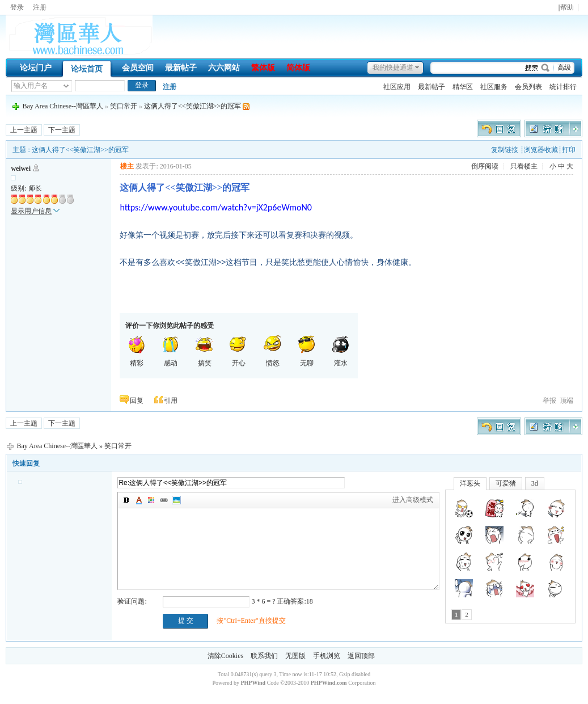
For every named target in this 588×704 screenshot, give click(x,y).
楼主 (127, 166)
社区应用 (397, 87)
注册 (40, 7)
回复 (137, 401)
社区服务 (494, 87)
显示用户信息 (31, 211)
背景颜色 (151, 500)
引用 (171, 401)
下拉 (66, 86)
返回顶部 (361, 656)
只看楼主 (524, 166)
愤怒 (273, 351)
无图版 (295, 656)
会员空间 (138, 68)
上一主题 (24, 130)
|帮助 (566, 8)
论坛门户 (36, 68)
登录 (17, 7)
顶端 (566, 401)
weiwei (21, 168)
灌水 (341, 351)
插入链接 (164, 500)
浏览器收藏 (541, 150)
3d (535, 483)
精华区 (463, 87)
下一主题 (62, 130)
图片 (176, 500)
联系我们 (264, 656)
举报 (549, 401)
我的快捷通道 (393, 68)
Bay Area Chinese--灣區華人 (63, 106)
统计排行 (563, 87)
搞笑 (205, 351)
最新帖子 (181, 68)
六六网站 (224, 68)
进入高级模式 (413, 500)
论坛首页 (87, 69)
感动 (171, 351)
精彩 (137, 351)
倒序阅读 (485, 166)
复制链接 (505, 150)
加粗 (126, 500)
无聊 (307, 351)
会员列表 (528, 87)
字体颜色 (139, 500)
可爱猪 (506, 483)
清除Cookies (225, 656)
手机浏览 (327, 656)
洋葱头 (470, 483)
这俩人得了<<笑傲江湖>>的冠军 (193, 106)
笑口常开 (124, 106)
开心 (239, 351)
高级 (564, 68)
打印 (569, 150)
